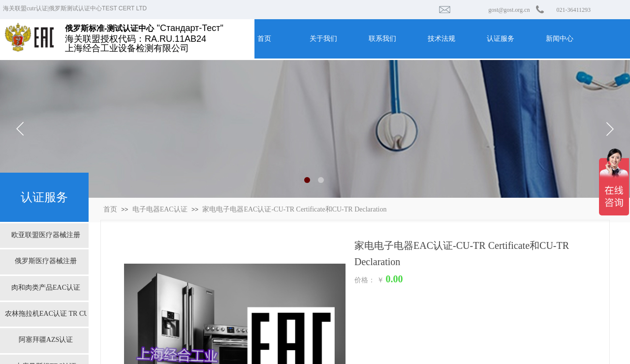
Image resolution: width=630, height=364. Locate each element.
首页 (110, 209)
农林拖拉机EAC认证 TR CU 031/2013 (46, 314)
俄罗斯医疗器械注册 (46, 261)
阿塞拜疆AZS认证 (46, 340)
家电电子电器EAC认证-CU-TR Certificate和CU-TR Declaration (294, 209)
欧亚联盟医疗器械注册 (46, 235)
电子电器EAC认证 (160, 209)
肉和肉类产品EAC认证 (46, 288)
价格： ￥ (369, 280)
